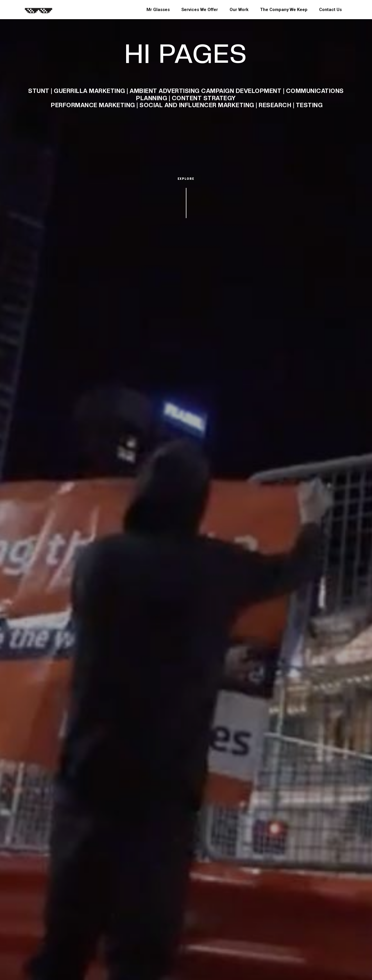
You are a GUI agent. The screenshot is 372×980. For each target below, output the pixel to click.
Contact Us (330, 10)
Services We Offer (200, 10)
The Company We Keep (284, 10)
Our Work (239, 10)
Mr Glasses (158, 10)
